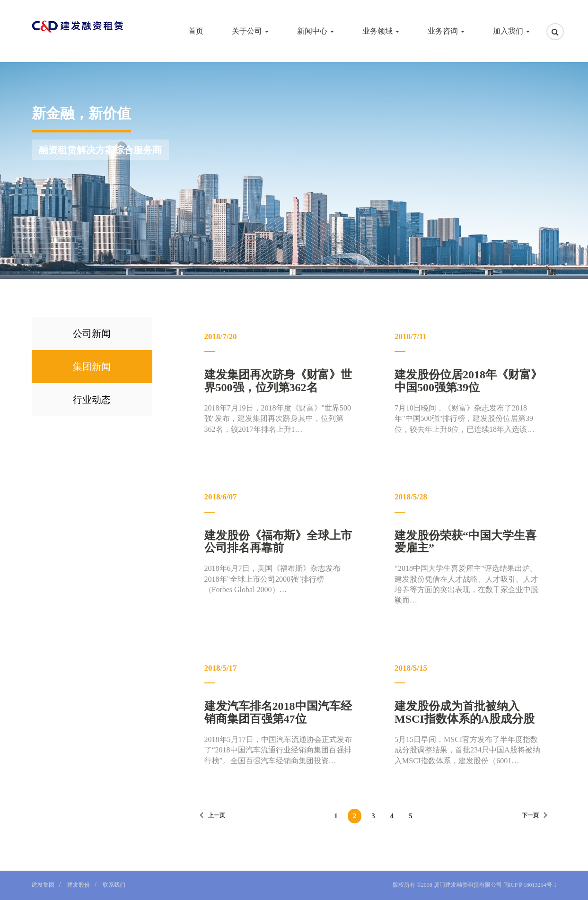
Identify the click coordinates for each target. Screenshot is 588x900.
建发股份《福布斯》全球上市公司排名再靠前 (278, 542)
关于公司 (250, 31)
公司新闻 (92, 333)
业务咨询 (446, 31)
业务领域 (381, 31)
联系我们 (114, 885)
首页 (196, 31)
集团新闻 (92, 367)
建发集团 (43, 885)
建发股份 (79, 885)
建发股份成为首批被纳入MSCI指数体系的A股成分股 (465, 712)
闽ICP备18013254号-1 (529, 885)
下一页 (530, 815)
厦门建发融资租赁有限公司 (468, 885)
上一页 (217, 815)
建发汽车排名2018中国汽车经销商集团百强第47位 (278, 712)
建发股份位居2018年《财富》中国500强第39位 (468, 381)
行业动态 (92, 400)
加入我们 (511, 31)
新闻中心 (316, 31)
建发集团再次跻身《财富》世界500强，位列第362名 (278, 381)
